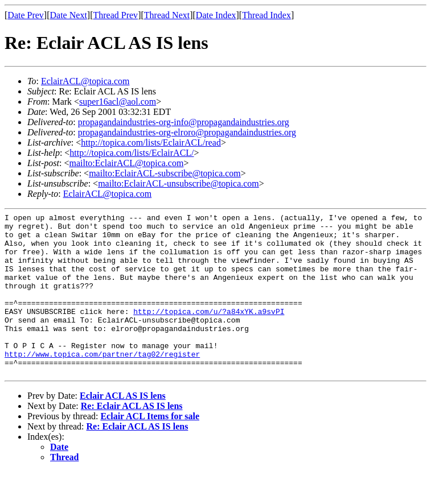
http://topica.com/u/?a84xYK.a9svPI (209, 332)
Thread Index (266, 15)
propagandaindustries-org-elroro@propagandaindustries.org (187, 132)
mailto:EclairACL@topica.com (126, 163)
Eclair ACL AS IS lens (123, 428)
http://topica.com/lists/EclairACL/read (151, 142)
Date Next (69, 15)
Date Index (216, 15)
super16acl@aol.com (118, 102)
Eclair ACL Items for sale (150, 449)
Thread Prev (115, 15)
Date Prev (26, 15)
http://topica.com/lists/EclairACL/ (132, 153)
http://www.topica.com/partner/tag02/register (102, 383)
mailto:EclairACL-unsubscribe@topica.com (178, 183)
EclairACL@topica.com (85, 81)
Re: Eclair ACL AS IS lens (132, 438)
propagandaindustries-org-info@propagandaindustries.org (184, 122)
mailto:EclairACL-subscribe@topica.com (165, 173)
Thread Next (167, 15)
